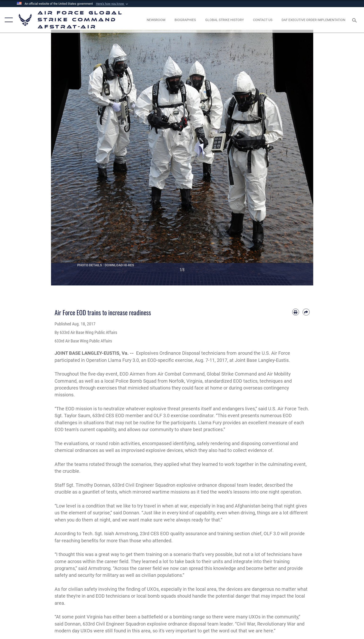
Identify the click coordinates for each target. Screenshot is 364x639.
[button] (112, 4)
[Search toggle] (355, 20)
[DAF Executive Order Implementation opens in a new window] (313, 20)
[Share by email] (306, 312)
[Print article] (296, 312)
